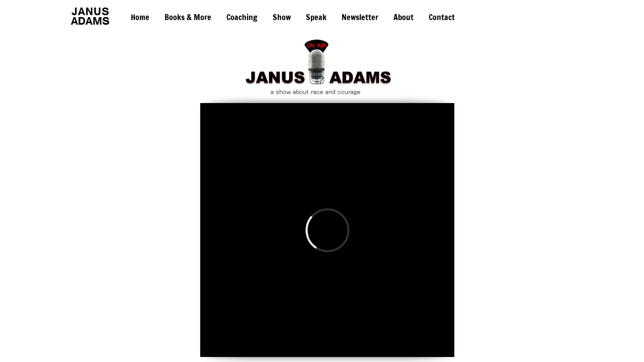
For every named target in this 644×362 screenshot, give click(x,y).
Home (140, 17)
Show (282, 17)
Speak (316, 17)
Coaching (242, 17)
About (404, 17)
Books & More (188, 17)
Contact (442, 17)
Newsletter (360, 17)
